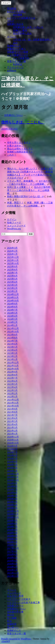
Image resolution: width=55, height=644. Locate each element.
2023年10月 (13, 332)
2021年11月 (13, 403)
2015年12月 (13, 573)
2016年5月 (12, 558)
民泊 (9, 621)
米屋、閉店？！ (15, 203)
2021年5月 (12, 421)
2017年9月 (12, 551)
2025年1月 (12, 291)
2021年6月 (12, 418)
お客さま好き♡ (15, 146)
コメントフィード (16, 226)
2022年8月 (12, 375)
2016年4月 (12, 561)
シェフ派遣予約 (21, 58)
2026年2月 (12, 251)
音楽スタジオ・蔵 (16, 61)
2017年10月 (13, 548)
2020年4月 (12, 462)
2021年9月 (12, 409)
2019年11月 (13, 477)
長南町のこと (14, 46)
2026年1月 (12, 254)
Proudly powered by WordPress (16, 639)
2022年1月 (12, 397)
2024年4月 (12, 316)
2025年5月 (12, 279)
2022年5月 (12, 384)
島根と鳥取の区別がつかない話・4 (25, 196)
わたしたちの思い (16, 12)
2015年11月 (13, 576)
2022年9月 (12, 372)
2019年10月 (13, 480)
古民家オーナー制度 (18, 52)
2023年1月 (12, 359)
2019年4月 (12, 499)
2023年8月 (12, 338)
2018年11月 (13, 514)
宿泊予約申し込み (22, 33)
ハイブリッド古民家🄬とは (21, 18)
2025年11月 (13, 260)
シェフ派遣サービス (18, 55)
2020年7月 (12, 452)
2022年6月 (12, 381)
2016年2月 (12, 567)
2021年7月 (12, 415)
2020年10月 (13, 443)
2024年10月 (13, 301)
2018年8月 (12, 523)
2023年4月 (12, 350)
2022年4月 (12, 387)
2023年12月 (13, 328)
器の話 (11, 615)
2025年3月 (12, 285)
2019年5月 (12, 496)
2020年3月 (12, 465)
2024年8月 (12, 307)
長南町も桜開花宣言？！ (20, 152)
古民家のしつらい (13, 115)
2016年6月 (12, 554)
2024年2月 (12, 322)
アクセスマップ (15, 67)
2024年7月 (12, 310)
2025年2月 (12, 288)
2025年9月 (12, 266)
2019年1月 (12, 508)
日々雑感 (12, 618)
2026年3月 (12, 248)
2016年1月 (12, 570)
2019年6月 (12, 493)
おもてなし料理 (15, 596)
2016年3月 (12, 564)
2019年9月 (12, 483)
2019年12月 (13, 474)
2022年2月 (12, 393)
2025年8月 (12, 270)
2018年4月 (12, 536)
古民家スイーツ (15, 606)
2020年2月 (12, 468)
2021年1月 (12, 434)
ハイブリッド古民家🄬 (19, 599)
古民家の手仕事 (15, 612)
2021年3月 (12, 427)
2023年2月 (12, 356)
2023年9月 (12, 335)
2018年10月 (13, 517)
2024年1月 (12, 325)
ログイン (12, 219)
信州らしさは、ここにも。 (23, 122)
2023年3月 (12, 353)
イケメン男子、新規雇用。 (21, 181)
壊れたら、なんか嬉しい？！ (22, 169)
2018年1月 (12, 545)
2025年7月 (12, 273)
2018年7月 (12, 527)
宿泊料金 (12, 8)
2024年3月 (12, 319)
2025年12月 (13, 257)
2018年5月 (12, 533)
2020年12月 (13, 437)
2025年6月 (12, 276)
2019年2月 (12, 505)
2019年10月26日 (9, 129)
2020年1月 (12, 471)
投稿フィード (14, 223)
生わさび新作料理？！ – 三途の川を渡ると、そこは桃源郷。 (29, 190)
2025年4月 (12, 282)
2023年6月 (12, 344)
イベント (12, 36)
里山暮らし (13, 627)
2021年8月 (12, 412)
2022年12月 (13, 362)
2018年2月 (12, 542)
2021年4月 (12, 424)
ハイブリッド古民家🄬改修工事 (23, 602)
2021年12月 (13, 400)
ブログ (11, 21)
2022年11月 (13, 366)
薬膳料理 (12, 624)
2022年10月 (13, 369)
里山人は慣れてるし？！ (20, 149)
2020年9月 (12, 446)
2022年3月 (12, 390)
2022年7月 (12, 378)
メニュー (6, 3)
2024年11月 (13, 297)
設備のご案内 (20, 30)
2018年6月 (12, 530)
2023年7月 (12, 341)
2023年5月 (12, 347)
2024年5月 (12, 313)
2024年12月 (13, 294)
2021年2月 (12, 431)
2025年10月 (13, 263)
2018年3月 (12, 539)
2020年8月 (12, 449)
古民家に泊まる (15, 24)
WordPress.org (14, 229)
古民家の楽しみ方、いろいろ (28, 27)
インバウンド (14, 593)
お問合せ (12, 71)
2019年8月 (12, 486)
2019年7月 (12, 489)
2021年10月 (13, 406)
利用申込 (18, 64)
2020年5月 (12, 458)
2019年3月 (12, 502)
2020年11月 (13, 440)
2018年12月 (13, 511)
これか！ (12, 155)
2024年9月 (12, 304)
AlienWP (5, 641)
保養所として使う (16, 49)
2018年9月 (12, 520)
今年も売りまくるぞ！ (19, 142)
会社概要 (18, 15)
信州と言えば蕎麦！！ (19, 187)
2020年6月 (12, 455)
